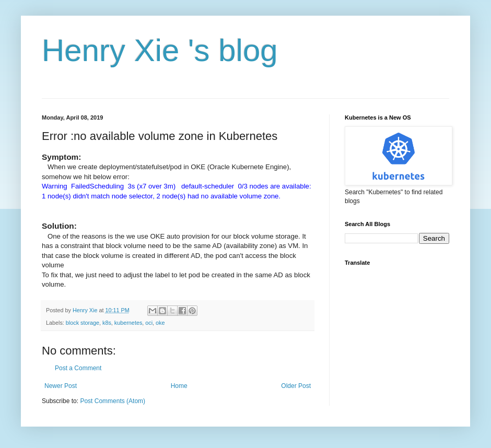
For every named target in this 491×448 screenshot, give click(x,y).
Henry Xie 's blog (160, 50)
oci (149, 323)
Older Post (296, 386)
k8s (107, 323)
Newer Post (61, 386)
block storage (83, 323)
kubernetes (128, 323)
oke (160, 323)
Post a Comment (78, 368)
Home (179, 386)
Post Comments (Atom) (113, 401)
